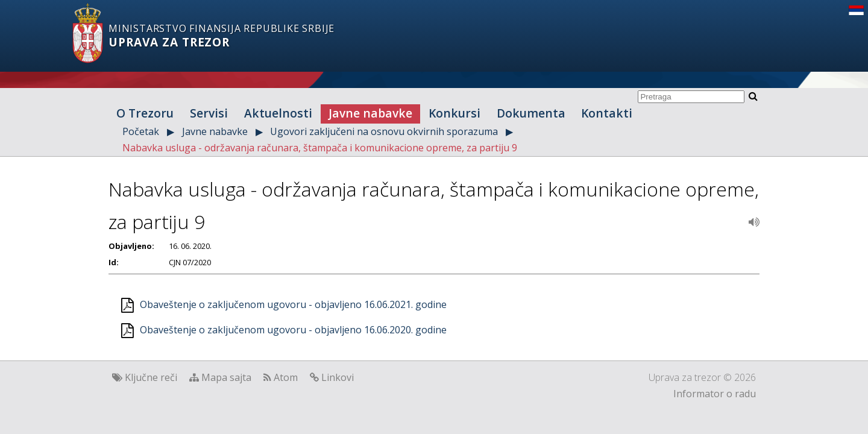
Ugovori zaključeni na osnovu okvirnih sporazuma (384, 131)
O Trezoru (145, 113)
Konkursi (454, 113)
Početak (141, 131)
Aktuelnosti (278, 113)
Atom (286, 377)
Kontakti (607, 113)
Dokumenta (531, 113)
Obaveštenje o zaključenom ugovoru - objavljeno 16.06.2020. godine (293, 330)
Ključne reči (151, 377)
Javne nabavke (370, 113)
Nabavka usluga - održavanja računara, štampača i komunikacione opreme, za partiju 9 (320, 148)
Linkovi (338, 377)
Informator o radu (715, 394)
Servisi (209, 113)
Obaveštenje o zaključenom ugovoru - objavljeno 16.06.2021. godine (293, 304)
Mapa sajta (226, 377)
